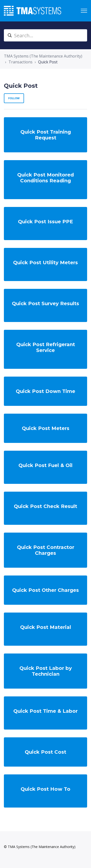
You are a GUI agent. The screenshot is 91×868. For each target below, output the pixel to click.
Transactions (21, 62)
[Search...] (45, 35)
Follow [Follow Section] (14, 98)
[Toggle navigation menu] (84, 11)
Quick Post (48, 62)
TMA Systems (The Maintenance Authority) (43, 56)
